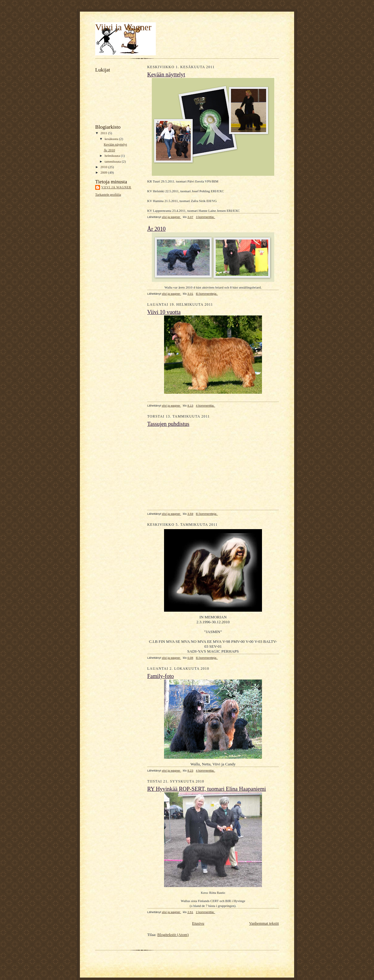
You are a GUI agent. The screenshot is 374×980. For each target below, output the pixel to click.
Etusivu (198, 923)
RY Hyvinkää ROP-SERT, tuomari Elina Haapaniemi (207, 789)
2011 (104, 133)
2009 (104, 172)
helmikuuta (113, 156)
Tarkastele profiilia (108, 194)
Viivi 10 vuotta (164, 312)
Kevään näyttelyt (115, 144)
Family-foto (161, 676)
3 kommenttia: (206, 217)
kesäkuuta (112, 139)
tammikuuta (113, 161)
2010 (104, 167)
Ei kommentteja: (207, 294)
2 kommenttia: (206, 912)
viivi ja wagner (116, 187)
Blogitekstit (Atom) (173, 935)
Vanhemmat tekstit (264, 923)
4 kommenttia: (206, 405)
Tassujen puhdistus (168, 424)
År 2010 (109, 150)
